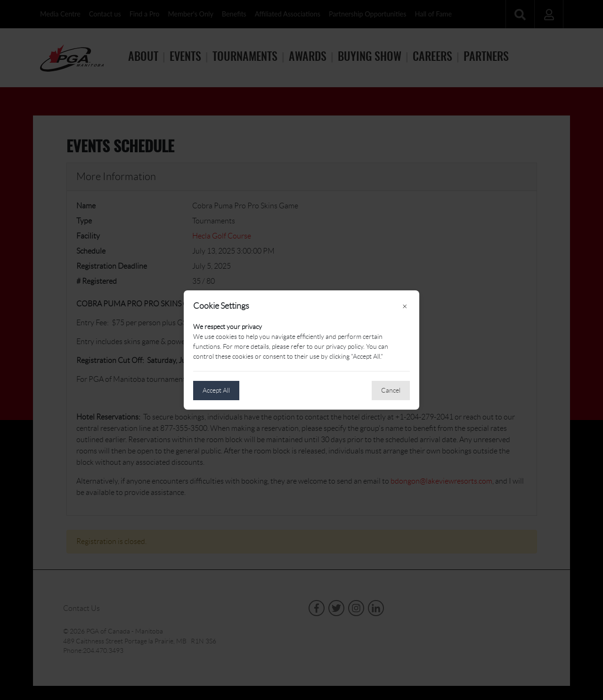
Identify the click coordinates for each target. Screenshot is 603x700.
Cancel (391, 390)
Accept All (216, 390)
